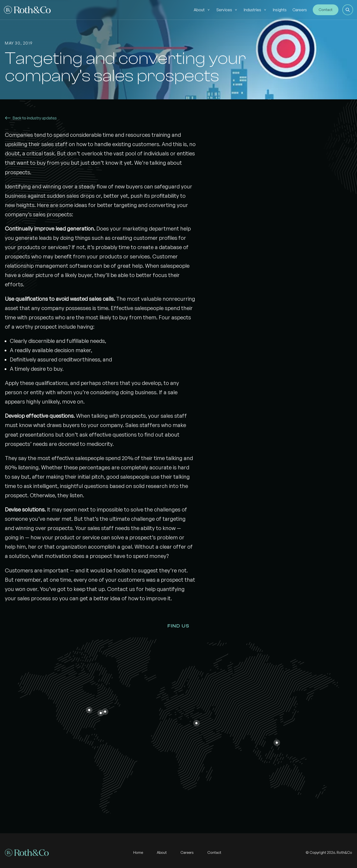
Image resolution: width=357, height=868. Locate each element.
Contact (326, 10)
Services (224, 10)
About (199, 10)
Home (138, 852)
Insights (280, 10)
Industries (252, 10)
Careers (300, 10)
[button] (348, 10)
